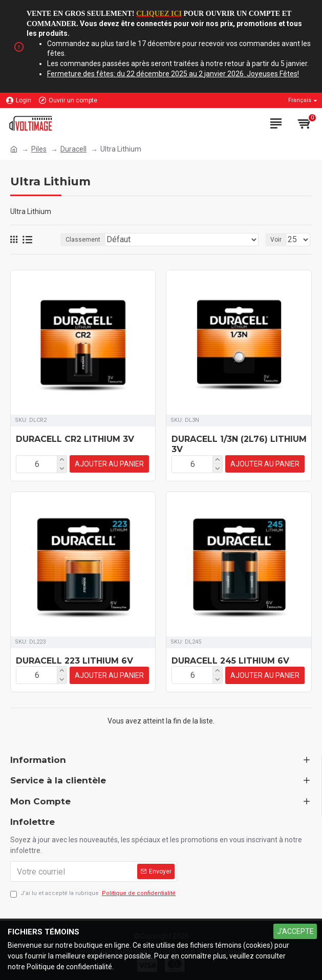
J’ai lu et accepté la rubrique (94, 893)
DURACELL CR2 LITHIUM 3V (75, 439)
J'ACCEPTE (295, 931)
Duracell (73, 149)
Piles (39, 149)
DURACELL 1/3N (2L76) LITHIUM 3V (239, 444)
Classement (83, 240)
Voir (276, 240)
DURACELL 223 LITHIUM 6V (74, 660)
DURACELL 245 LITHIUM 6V (230, 660)
